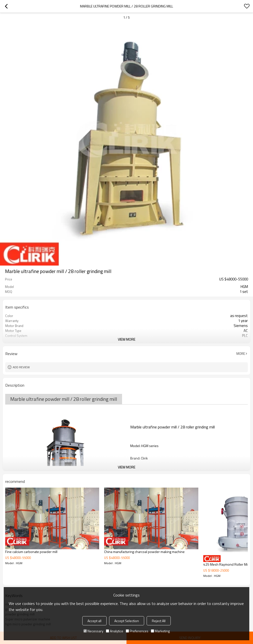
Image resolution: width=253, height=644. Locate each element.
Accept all (94, 621)
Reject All (159, 621)
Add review (21, 367)
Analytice (115, 631)
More (241, 354)
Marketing (160, 631)
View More (126, 339)
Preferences (137, 631)
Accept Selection (127, 621)
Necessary (93, 631)
